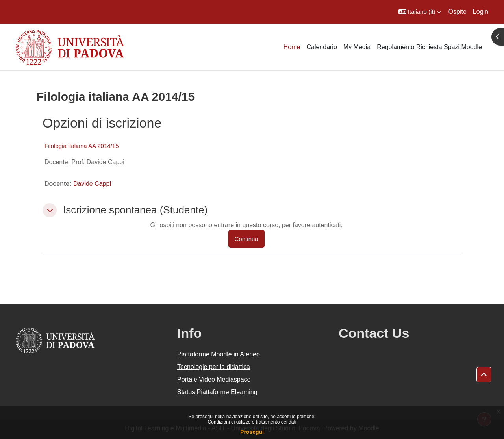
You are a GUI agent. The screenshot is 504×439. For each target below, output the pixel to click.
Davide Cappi (92, 184)
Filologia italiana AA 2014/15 (82, 146)
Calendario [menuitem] (321, 47)
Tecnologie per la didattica (214, 367)
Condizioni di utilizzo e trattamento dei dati (252, 422)
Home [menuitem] (292, 47)
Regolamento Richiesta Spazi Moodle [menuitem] (429, 47)
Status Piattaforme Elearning (217, 392)
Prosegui (252, 432)
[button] (420, 12)
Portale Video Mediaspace (214, 379)
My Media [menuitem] (357, 47)
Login (481, 12)
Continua (246, 239)
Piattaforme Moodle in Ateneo (219, 354)
